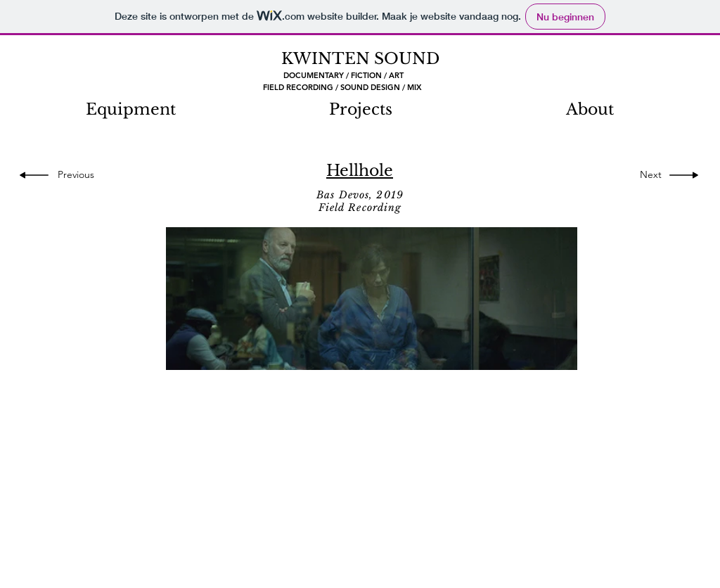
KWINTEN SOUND (360, 59)
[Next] (647, 175)
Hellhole (360, 171)
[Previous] (81, 175)
